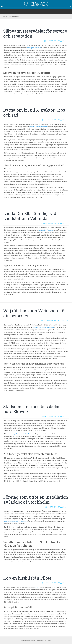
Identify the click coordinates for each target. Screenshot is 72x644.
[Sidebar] (2, 7)
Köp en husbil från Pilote (27, 578)
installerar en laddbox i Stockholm (15, 521)
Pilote (37, 587)
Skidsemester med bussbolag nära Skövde (32, 409)
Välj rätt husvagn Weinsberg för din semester (35, 313)
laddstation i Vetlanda (46, 230)
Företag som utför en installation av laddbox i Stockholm (36, 500)
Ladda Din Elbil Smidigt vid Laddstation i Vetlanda (30, 216)
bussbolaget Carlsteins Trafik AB (18, 434)
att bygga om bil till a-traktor (38, 127)
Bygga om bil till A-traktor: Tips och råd (34, 112)
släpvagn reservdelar (34, 48)
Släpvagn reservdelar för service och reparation (35, 33)
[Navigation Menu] (70, 7)
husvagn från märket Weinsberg (43, 327)
